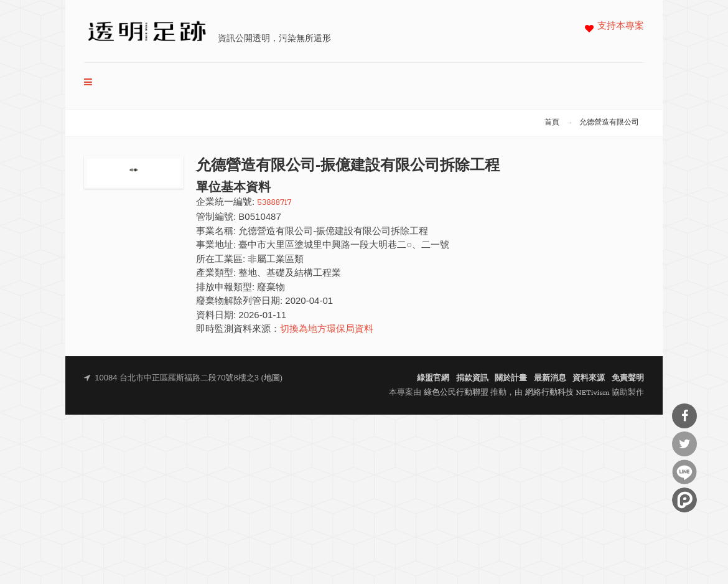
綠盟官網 (433, 378)
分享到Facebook (684, 416)
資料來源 (589, 378)
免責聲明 (628, 378)
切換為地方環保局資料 (327, 330)
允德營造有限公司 (609, 123)
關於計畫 (511, 378)
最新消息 (550, 378)
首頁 (552, 123)
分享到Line (684, 472)
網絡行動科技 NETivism (567, 393)
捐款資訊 (472, 378)
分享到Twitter (684, 444)
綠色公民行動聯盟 (456, 393)
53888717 (274, 203)
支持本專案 (621, 26)
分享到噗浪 (684, 500)
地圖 (272, 378)
